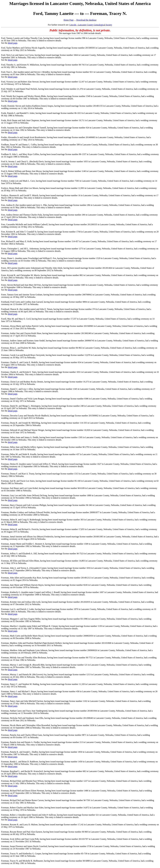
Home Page (69, 20)
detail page (13, 43)
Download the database (86, 20)
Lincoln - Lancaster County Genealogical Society (91, 25)
